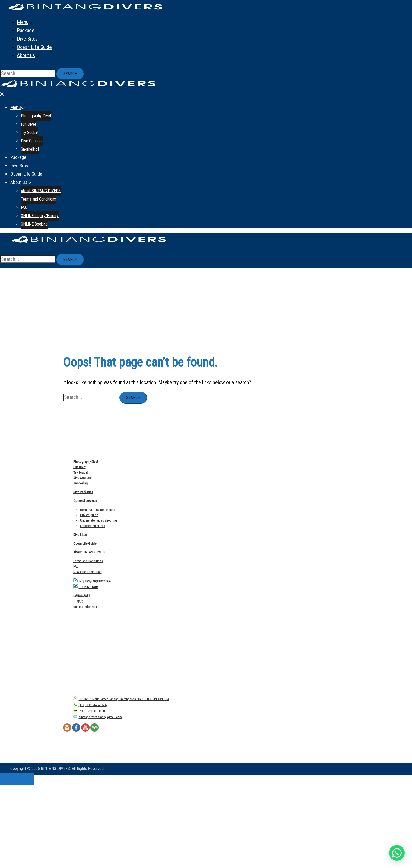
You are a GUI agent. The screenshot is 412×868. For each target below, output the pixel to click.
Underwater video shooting (99, 604)
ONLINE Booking (44, 139)
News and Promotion (87, 655)
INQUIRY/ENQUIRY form (95, 664)
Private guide (89, 598)
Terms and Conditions (49, 114)
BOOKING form (88, 670)
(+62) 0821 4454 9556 (90, 788)
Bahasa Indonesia (85, 690)
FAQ (31, 122)
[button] (397, 853)
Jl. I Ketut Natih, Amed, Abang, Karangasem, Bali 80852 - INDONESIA (121, 782)
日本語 (78, 684)
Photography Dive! (46, 30)
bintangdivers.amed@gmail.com (98, 800)
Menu (23, 22)
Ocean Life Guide (34, 89)
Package (26, 72)
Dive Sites (27, 80)
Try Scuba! (38, 47)
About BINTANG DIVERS (52, 105)
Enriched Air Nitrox (93, 609)
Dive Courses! (42, 55)
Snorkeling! (39, 64)
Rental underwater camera (98, 593)
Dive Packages (83, 575)
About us (26, 97)
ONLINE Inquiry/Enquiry (51, 130)
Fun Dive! (37, 39)
